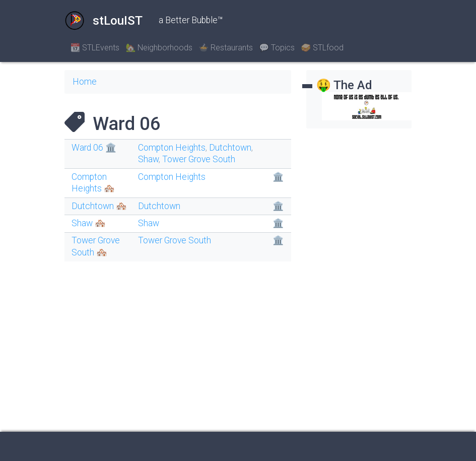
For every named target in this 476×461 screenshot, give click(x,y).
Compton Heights (172, 148)
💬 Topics (277, 48)
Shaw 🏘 (89, 223)
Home (85, 82)
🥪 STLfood (322, 48)
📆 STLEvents (95, 48)
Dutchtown (230, 148)
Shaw (148, 159)
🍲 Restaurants (226, 48)
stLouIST (104, 21)
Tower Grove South (199, 159)
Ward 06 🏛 (94, 148)
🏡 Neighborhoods (159, 48)
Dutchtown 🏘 (99, 206)
